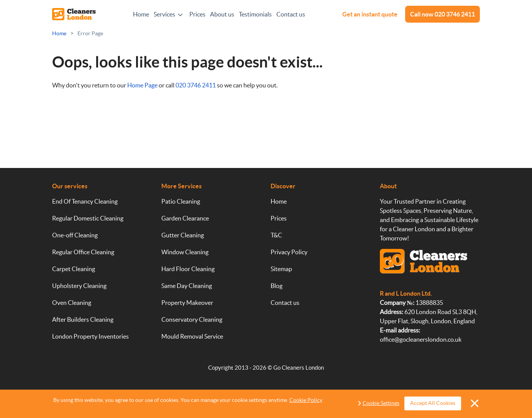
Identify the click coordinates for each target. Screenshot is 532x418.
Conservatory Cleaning (192, 319)
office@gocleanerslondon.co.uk (421, 339)
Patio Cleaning (181, 201)
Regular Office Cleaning (83, 252)
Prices (197, 14)
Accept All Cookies (432, 403)
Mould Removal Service (192, 336)
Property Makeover (187, 303)
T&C (276, 235)
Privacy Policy (289, 252)
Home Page (142, 85)
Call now (443, 14)
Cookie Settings (381, 403)
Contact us (291, 14)
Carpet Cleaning (74, 269)
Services (164, 14)
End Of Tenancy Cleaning (85, 201)
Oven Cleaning (72, 303)
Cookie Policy (306, 400)
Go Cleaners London (299, 368)
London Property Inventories (90, 336)
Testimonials (255, 14)
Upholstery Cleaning (79, 286)
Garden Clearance (185, 218)
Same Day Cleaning (187, 286)
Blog (277, 286)
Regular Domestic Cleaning (88, 218)
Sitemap (281, 269)
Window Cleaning (185, 252)
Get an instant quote (370, 14)
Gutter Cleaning (183, 235)
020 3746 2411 (196, 85)
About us (222, 14)
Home (141, 14)
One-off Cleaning (75, 235)
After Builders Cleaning (83, 319)
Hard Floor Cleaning (188, 269)
